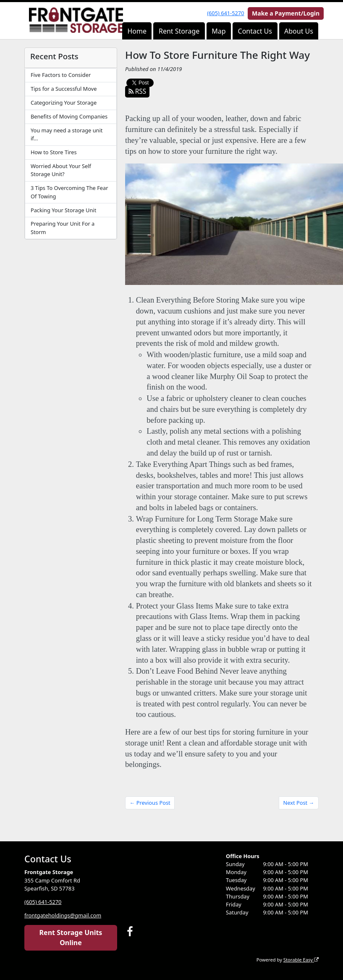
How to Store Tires (54, 152)
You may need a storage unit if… (67, 134)
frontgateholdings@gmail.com (63, 915)
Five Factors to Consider (61, 75)
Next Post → (299, 803)
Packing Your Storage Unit (63, 210)
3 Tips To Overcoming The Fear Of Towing (69, 192)
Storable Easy (301, 960)
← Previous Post (150, 803)
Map (219, 31)
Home (137, 31)
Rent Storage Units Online (71, 938)
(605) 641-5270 (225, 13)
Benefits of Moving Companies (69, 116)
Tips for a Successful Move (64, 89)
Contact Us (255, 31)
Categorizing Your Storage (64, 103)
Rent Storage (179, 31)
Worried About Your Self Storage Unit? (61, 170)
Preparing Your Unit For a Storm (63, 228)
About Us (299, 31)
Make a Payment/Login (286, 13)
